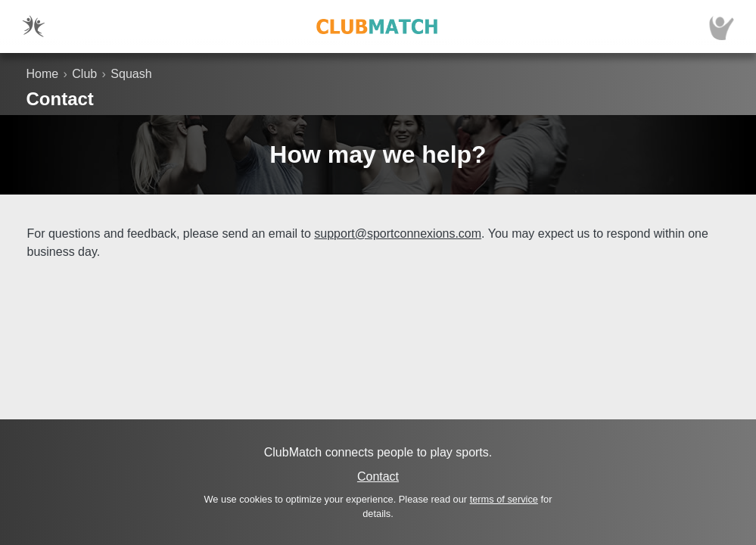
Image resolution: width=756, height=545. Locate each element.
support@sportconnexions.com (398, 234)
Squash (131, 74)
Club (84, 74)
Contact (378, 476)
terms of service (504, 499)
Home (43, 74)
